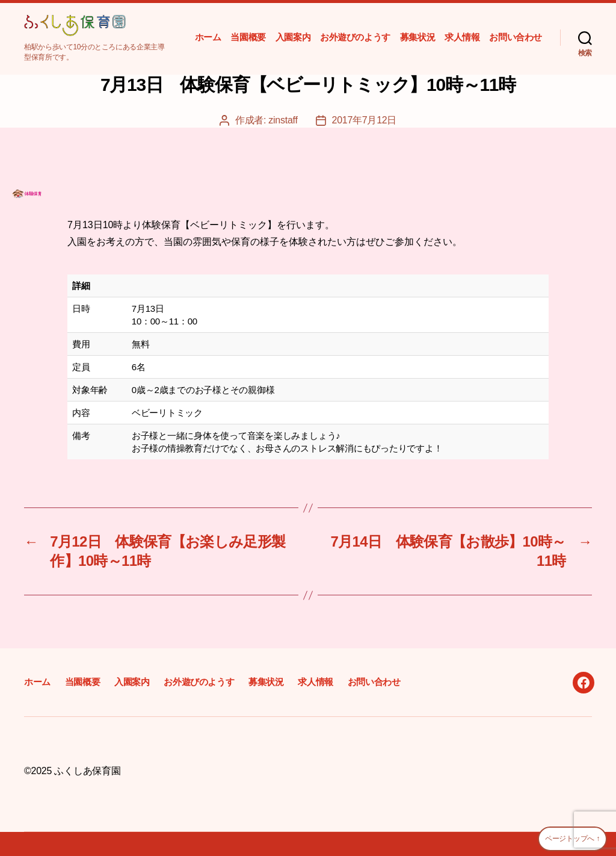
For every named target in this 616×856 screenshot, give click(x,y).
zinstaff (283, 120)
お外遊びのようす (355, 37)
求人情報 (462, 37)
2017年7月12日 (365, 120)
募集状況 (417, 37)
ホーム (208, 37)
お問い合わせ (516, 37)
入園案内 (293, 37)
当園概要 (248, 37)
